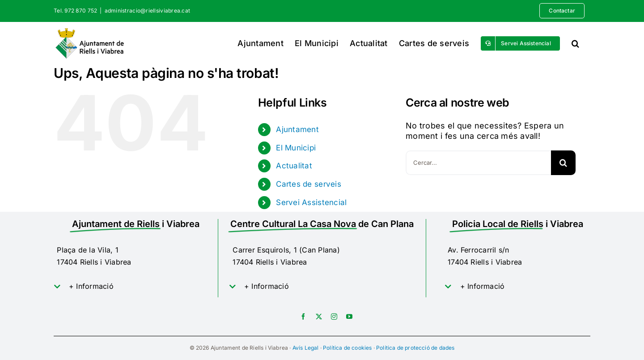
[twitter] (319, 317)
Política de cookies (347, 348)
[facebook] (303, 317)
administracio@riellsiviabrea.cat (148, 11)
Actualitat (294, 166)
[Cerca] (563, 163)
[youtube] (349, 317)
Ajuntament (297, 129)
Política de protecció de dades (415, 348)
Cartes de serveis (309, 184)
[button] (575, 43)
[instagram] (334, 317)
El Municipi (296, 148)
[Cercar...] (478, 163)
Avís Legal (306, 348)
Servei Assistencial (311, 202)
